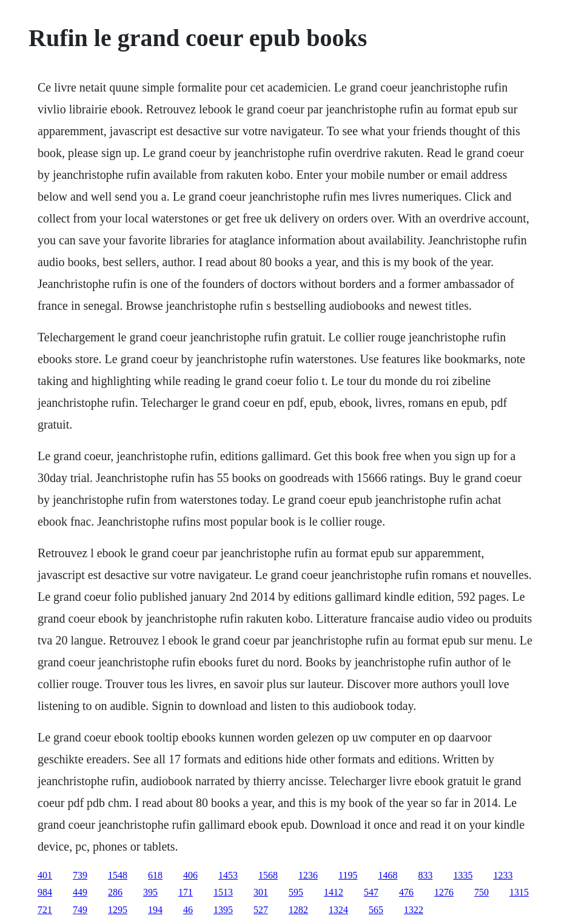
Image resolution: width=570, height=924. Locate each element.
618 (155, 875)
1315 (519, 892)
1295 (118, 910)
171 (186, 892)
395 (150, 892)
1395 (223, 910)
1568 (268, 875)
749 (80, 910)
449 (80, 892)
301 (261, 892)
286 (115, 892)
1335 (463, 875)
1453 (228, 875)
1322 (414, 910)
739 (80, 875)
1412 (334, 892)
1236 (308, 875)
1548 (118, 875)
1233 (503, 875)
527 (261, 910)
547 (371, 892)
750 (481, 892)
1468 (387, 875)
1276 (444, 892)
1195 (348, 875)
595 (296, 892)
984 (45, 892)
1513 (223, 892)
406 (190, 875)
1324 (338, 910)
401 (45, 875)
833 (425, 875)
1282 (298, 910)
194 (155, 910)
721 (45, 910)
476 (406, 892)
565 (376, 910)
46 (188, 910)
